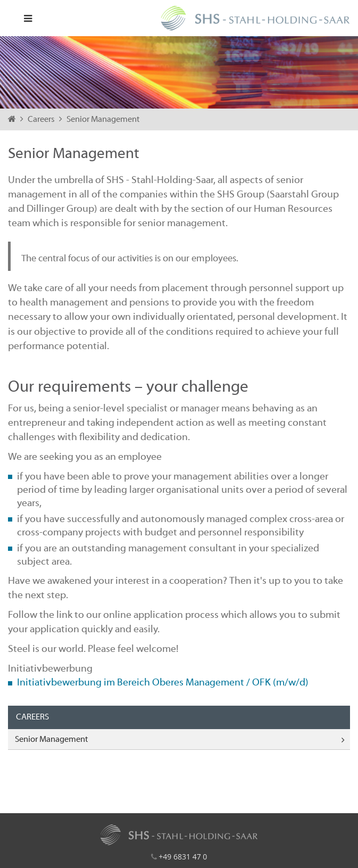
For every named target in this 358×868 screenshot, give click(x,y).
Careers (42, 120)
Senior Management (103, 120)
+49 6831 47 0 (183, 857)
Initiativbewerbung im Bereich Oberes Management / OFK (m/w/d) (163, 683)
